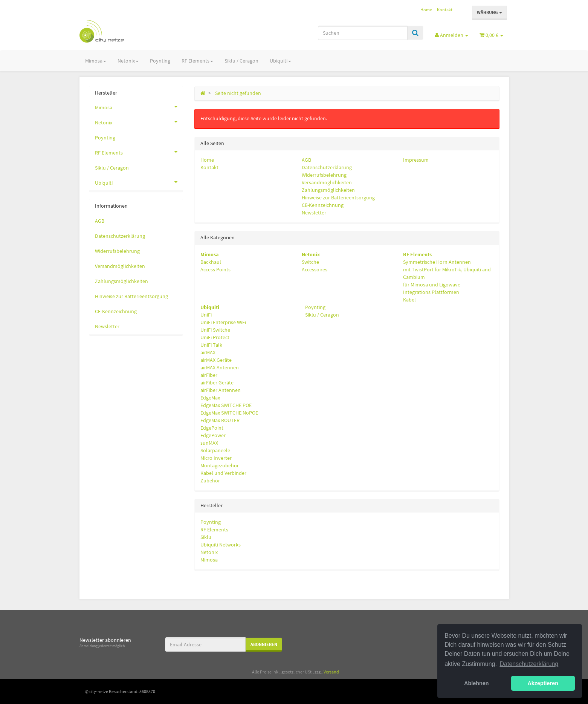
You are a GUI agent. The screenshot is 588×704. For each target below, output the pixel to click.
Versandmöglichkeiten (327, 182)
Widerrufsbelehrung (324, 175)
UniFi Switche (215, 330)
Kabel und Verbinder (223, 473)
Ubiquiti (280, 61)
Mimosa (96, 61)
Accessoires (315, 269)
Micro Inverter (216, 458)
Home (426, 10)
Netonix (128, 61)
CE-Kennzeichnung (323, 205)
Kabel (409, 300)
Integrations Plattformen (431, 292)
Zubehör (210, 481)
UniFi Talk (211, 345)
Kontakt (445, 10)
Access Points (215, 269)
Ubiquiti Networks (221, 545)
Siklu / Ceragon (241, 61)
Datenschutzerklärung (327, 167)
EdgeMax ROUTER (220, 420)
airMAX (208, 352)
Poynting (160, 61)
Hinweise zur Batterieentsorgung (338, 197)
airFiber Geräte (217, 383)
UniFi (206, 315)
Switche (310, 262)
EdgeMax (210, 398)
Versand (331, 672)
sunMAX (209, 443)
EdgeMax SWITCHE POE (226, 405)
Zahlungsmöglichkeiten (328, 190)
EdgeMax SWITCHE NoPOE (229, 413)
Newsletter (314, 213)
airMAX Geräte (216, 360)
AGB (306, 160)
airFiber (209, 375)
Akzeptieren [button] (543, 683)
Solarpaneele (215, 450)
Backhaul (211, 262)
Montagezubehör (220, 465)
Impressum (416, 160)
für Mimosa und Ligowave (432, 285)
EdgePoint (212, 428)
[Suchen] (363, 33)
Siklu (206, 537)
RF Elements (197, 61)
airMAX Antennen (220, 367)
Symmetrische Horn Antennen (437, 262)
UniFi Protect (215, 337)
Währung (489, 12)
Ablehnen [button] (477, 683)
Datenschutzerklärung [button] (529, 664)
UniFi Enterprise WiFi (223, 322)
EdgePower (213, 435)
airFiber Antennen (221, 390)
